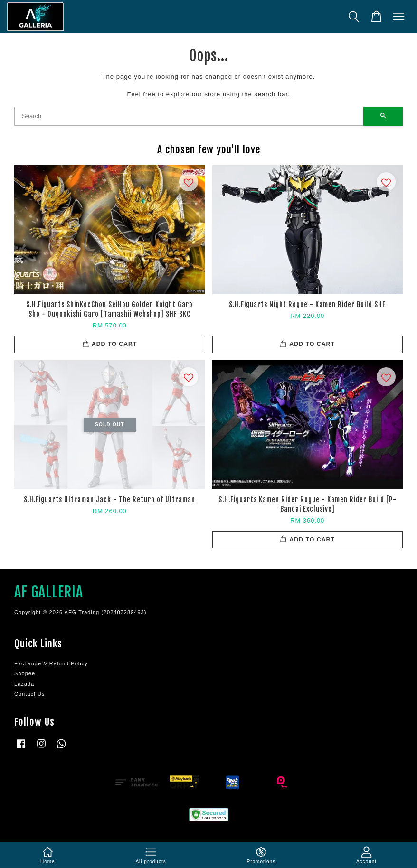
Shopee (25, 673)
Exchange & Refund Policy (51, 663)
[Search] (189, 116)
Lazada (24, 684)
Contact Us (30, 694)
